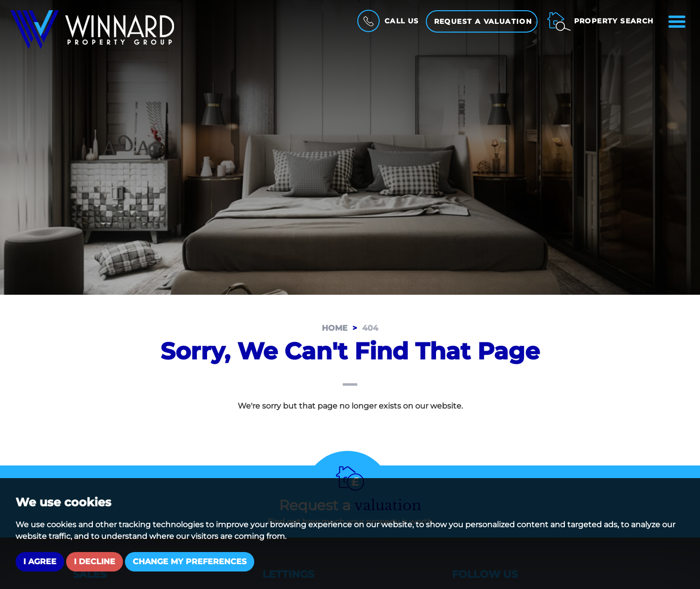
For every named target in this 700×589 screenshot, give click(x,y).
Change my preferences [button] (190, 562)
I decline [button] (95, 562)
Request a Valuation (483, 21)
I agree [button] (40, 562)
